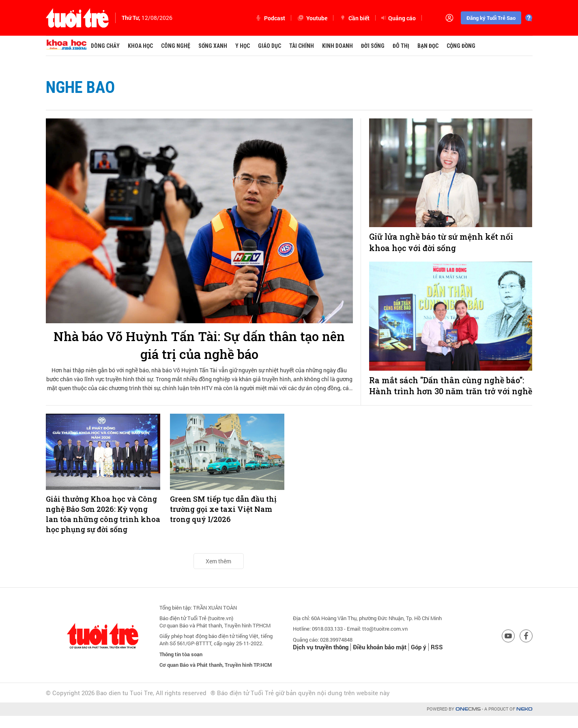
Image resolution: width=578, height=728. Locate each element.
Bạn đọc (428, 46)
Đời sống (373, 46)
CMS (468, 721)
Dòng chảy (105, 46)
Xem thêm (218, 573)
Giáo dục (270, 46)
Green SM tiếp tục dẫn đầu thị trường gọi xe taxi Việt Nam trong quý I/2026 (223, 521)
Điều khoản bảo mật (380, 659)
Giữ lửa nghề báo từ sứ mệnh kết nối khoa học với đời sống (441, 243)
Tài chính (302, 46)
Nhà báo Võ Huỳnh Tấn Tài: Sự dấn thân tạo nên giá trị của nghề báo (199, 345)
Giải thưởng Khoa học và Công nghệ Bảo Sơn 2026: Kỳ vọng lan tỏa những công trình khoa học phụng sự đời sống (103, 526)
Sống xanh (213, 46)
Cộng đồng (461, 46)
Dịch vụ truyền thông (321, 659)
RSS (437, 659)
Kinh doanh (337, 46)
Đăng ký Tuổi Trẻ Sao (491, 18)
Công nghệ (176, 46)
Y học (243, 46)
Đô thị (401, 46)
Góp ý (419, 659)
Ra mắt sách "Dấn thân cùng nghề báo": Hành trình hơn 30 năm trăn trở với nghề (448, 392)
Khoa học (140, 46)
